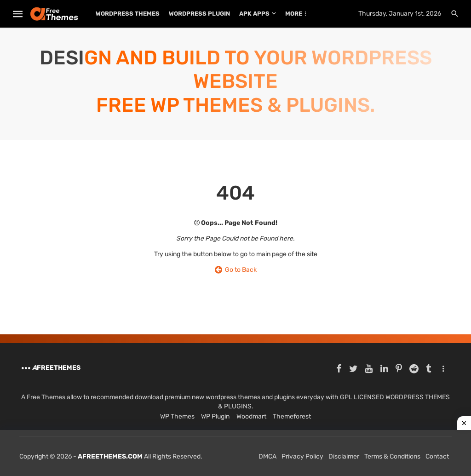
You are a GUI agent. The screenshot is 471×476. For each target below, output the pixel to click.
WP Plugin (215, 416)
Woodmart (251, 416)
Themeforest (292, 416)
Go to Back (236, 270)
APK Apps (254, 14)
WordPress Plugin (199, 14)
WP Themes (177, 416)
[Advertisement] (235, 453)
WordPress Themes (128, 14)
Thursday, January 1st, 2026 (400, 14)
